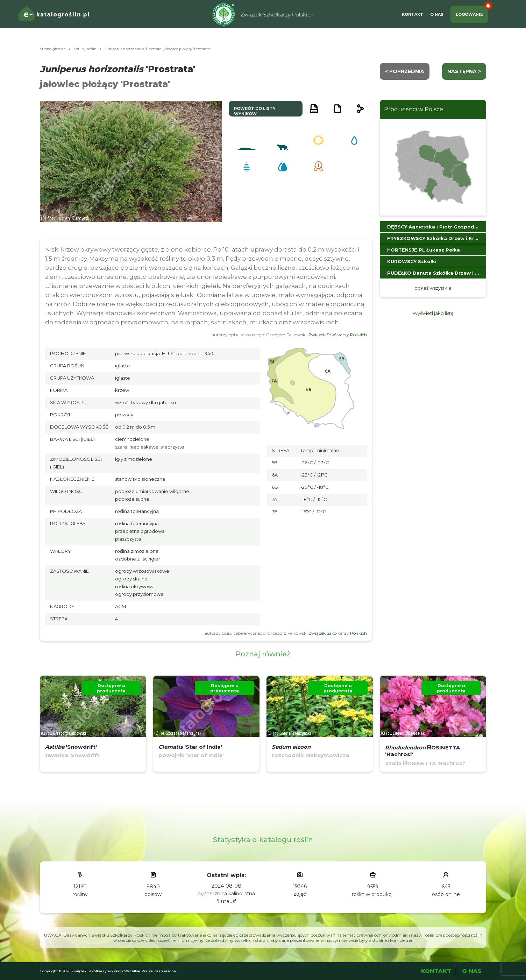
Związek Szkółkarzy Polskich (338, 335)
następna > (464, 71)
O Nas (437, 14)
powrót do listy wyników (255, 111)
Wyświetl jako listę (433, 313)
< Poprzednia (405, 71)
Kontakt (413, 14)
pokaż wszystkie (433, 288)
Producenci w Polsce (414, 109)
